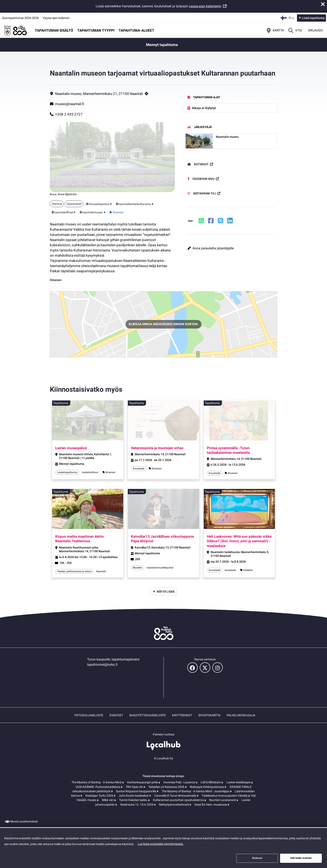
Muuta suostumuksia (24, 821)
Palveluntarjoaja (241, 715)
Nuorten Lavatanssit (223, 800)
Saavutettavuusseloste (148, 715)
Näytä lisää (166, 592)
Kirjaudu (316, 30)
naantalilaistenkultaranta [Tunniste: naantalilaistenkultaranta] (135, 204)
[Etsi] (295, 30)
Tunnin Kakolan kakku (134, 800)
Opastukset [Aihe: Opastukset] (74, 204)
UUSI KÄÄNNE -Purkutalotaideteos (98, 787)
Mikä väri (108, 800)
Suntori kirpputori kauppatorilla (136, 791)
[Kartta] (275, 30)
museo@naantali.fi (70, 104)
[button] (231, 248)
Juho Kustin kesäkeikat (134, 796)
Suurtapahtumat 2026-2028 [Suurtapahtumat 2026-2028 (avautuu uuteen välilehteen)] (20, 18)
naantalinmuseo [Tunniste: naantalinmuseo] (92, 212)
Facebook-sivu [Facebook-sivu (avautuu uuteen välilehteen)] (201, 179)
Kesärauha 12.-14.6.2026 (137, 805)
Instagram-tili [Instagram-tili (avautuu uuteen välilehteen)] (202, 193)
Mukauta (257, 858)
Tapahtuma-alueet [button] (136, 30)
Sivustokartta (209, 715)
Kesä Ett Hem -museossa (211, 805)
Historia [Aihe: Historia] (57, 204)
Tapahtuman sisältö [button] (54, 30)
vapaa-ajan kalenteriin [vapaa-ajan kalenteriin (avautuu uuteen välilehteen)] (205, 6)
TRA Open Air (135, 787)
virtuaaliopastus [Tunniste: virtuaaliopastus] (99, 204)
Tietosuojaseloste (89, 715)
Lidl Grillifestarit (211, 782)
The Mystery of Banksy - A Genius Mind (97, 782)
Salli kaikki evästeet (301, 858)
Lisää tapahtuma (313, 18)
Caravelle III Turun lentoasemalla (176, 796)
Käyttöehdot (182, 715)
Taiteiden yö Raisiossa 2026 (167, 787)
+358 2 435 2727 (69, 114)
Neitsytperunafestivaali (174, 805)
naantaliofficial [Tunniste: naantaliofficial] (64, 212)
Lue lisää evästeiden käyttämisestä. (161, 844)
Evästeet (116, 715)
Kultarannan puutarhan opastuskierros (179, 800)
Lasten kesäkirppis (239, 782)
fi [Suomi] (288, 17)
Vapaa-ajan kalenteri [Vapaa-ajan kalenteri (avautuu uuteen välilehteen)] (56, 18)
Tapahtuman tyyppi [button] (96, 30)
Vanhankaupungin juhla (143, 782)
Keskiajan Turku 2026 (100, 796)
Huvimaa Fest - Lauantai (180, 782)
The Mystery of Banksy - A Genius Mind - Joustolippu (196, 791)
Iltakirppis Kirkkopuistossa (207, 787)
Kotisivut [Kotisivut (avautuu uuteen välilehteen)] (198, 164)
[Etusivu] (16, 30)
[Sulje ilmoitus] (323, 4)
